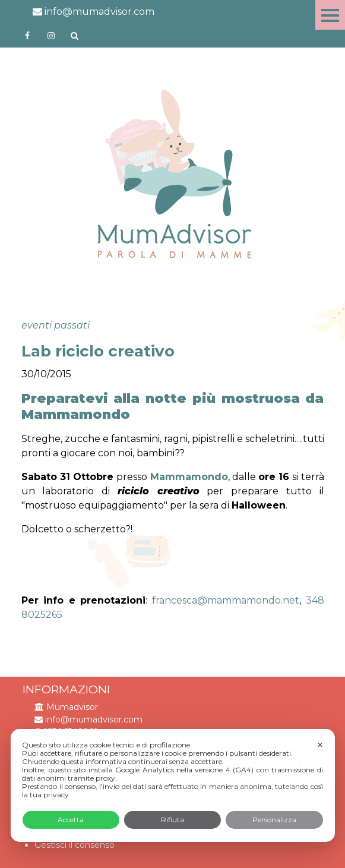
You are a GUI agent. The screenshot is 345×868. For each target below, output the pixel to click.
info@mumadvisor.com (94, 12)
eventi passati (56, 325)
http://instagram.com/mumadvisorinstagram (51, 36)
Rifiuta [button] (172, 820)
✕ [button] (320, 745)
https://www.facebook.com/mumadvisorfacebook (27, 36)
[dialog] (172, 785)
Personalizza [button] (274, 820)
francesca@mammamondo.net (226, 600)
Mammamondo (189, 477)
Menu (330, 15)
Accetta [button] (71, 820)
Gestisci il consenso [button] (75, 845)
